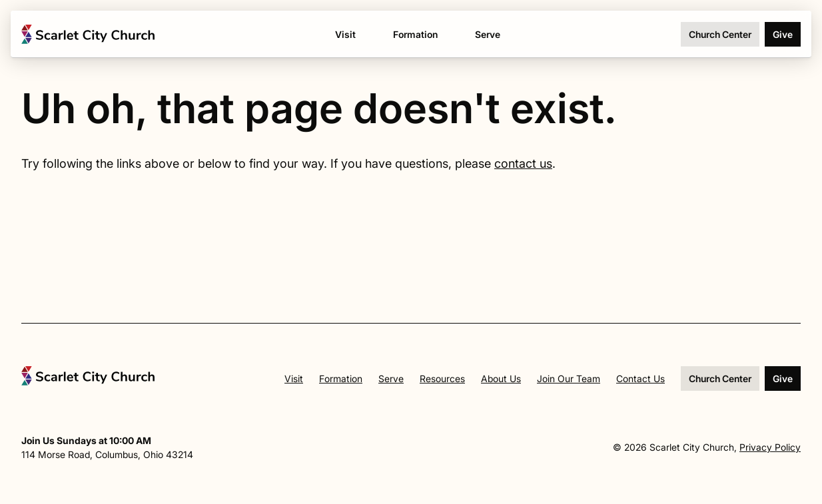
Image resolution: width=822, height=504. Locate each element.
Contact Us (640, 378)
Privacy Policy (770, 447)
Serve (391, 378)
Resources (442, 378)
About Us (501, 378)
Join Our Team (569, 378)
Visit (294, 378)
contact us (523, 163)
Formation (341, 378)
